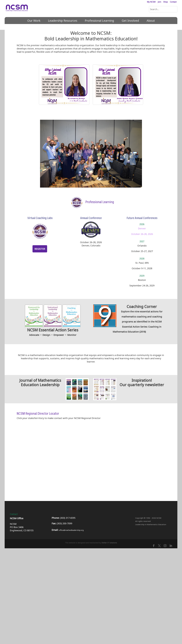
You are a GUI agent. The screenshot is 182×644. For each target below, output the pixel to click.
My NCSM (151, 2)
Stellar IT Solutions (109, 638)
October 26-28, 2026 (142, 234)
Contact (173, 2)
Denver (142, 228)
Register (40, 249)
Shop (166, 2)
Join (159, 2)
